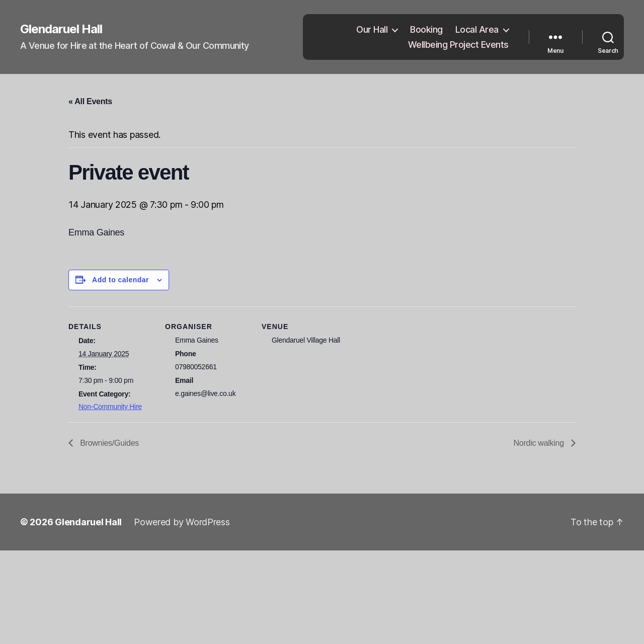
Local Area (477, 29)
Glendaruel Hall (61, 29)
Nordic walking (540, 443)
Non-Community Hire (110, 407)
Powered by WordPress (182, 522)
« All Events (90, 101)
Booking (426, 29)
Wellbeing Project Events (458, 45)
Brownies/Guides (108, 443)
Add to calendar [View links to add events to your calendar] (120, 280)
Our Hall (372, 29)
